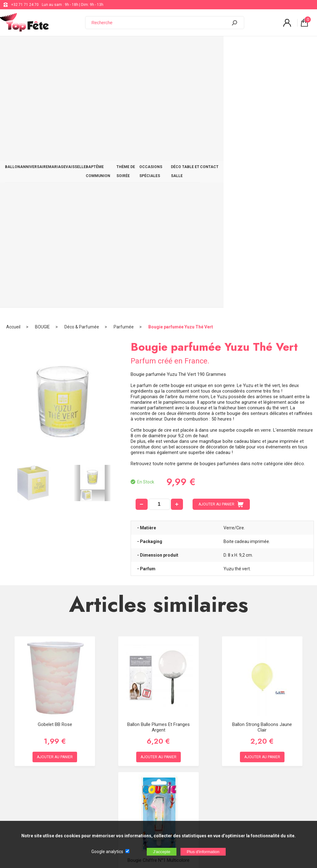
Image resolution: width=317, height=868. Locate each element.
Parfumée (124, 67)
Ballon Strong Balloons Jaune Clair (262, 467)
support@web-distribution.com (182, 745)
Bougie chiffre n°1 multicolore (158, 600)
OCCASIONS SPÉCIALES (217, 47)
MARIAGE (69, 47)
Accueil (13, 67)
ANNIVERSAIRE (42, 47)
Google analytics (107, 852)
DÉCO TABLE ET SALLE (265, 47)
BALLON (15, 47)
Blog (159, 760)
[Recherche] (160, 23)
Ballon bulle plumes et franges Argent (158, 467)
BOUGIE (42, 67)
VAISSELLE (94, 47)
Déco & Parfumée (82, 67)
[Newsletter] (102, 816)
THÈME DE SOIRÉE (173, 47)
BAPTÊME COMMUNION (130, 47)
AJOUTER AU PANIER (221, 244)
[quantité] (159, 244)
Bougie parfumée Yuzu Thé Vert (181, 67)
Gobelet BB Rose (55, 464)
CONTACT (300, 47)
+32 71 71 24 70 (25, 5)
